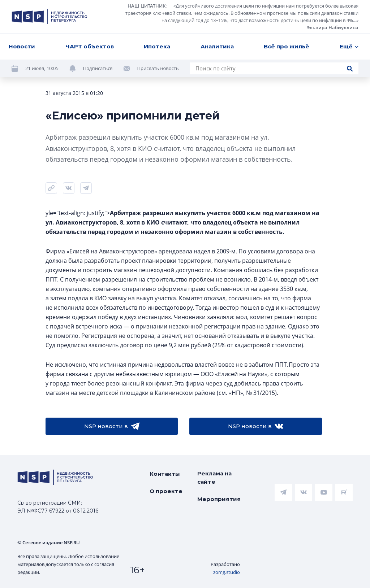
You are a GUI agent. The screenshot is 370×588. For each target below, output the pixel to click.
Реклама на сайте (214, 478)
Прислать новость (158, 68)
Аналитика (217, 46)
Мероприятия (219, 499)
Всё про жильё (287, 46)
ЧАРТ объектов (90, 46)
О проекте (166, 491)
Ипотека (157, 46)
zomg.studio (227, 572)
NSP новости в (112, 426)
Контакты (165, 474)
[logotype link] (50, 17)
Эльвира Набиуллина (333, 27)
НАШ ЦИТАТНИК (147, 6)
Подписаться (98, 68)
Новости (22, 46)
